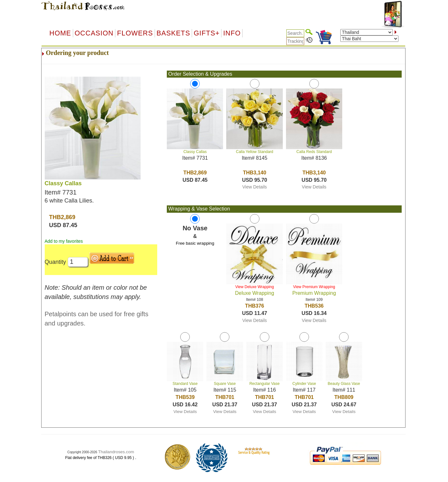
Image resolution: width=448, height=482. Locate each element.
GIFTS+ (207, 33)
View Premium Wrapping (314, 287)
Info (232, 33)
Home (60, 33)
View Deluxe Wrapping (255, 287)
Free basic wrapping (195, 243)
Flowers (135, 33)
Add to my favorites (64, 241)
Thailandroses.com (116, 452)
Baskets (173, 33)
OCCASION (94, 33)
